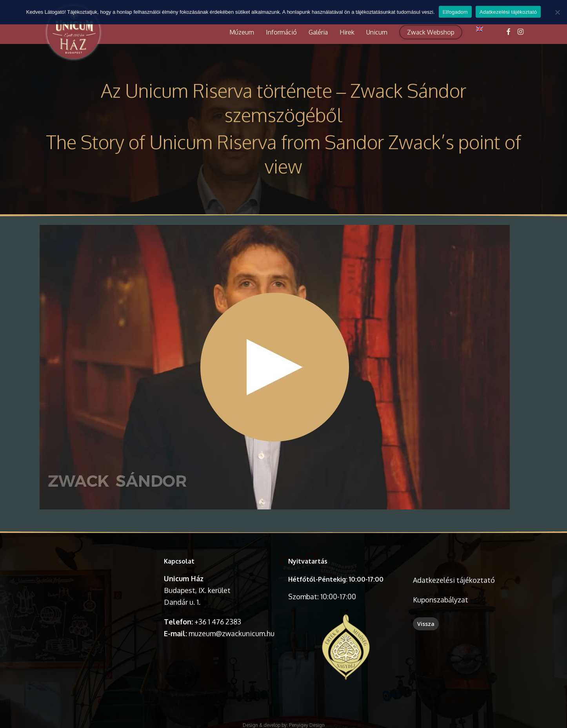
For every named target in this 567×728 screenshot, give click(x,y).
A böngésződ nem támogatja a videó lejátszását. (97, 583)
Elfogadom (455, 12)
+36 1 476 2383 (218, 622)
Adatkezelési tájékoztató (454, 580)
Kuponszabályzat (441, 600)
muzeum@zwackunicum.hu (232, 633)
